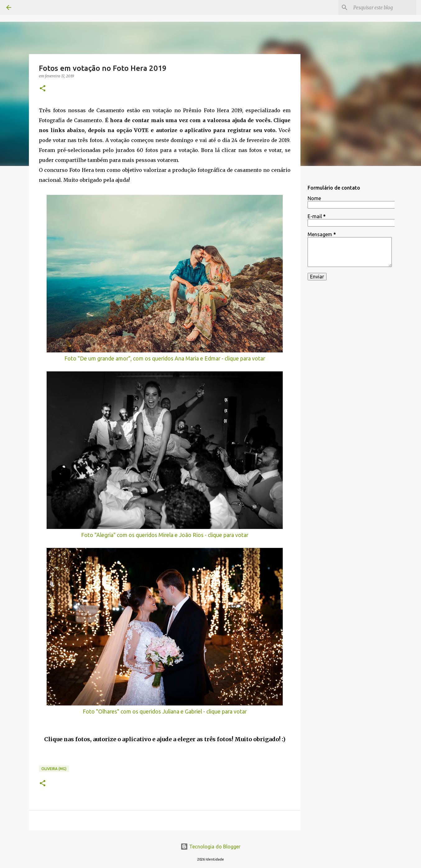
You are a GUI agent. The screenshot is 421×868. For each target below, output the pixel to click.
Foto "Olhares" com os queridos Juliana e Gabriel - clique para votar (165, 712)
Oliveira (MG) (54, 769)
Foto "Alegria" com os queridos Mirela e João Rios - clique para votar (165, 535)
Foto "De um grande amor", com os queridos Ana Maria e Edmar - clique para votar (165, 358)
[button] (43, 89)
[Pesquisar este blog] (383, 7)
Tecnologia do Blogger (210, 847)
